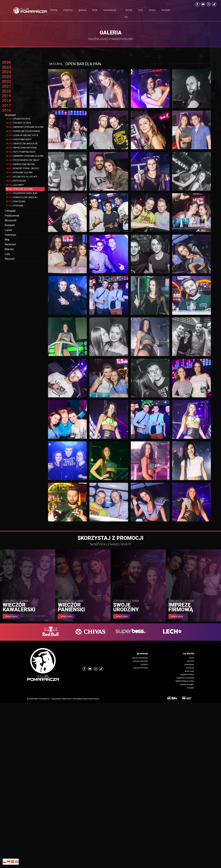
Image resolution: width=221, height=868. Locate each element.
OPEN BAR (15, 206)
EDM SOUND (16, 201)
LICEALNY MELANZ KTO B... (23, 135)
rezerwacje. (110, 10)
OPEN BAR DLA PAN (19, 173)
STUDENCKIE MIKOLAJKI (22, 193)
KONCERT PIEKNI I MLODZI (23, 168)
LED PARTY (15, 185)
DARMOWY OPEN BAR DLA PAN (25, 127)
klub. (95, 10)
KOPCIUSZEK (16, 181)
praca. (152, 10)
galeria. (83, 10)
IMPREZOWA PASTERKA (21, 148)
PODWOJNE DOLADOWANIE (23, 131)
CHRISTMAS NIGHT (19, 139)
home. (54, 10)
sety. (141, 10)
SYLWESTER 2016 (18, 119)
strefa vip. (128, 13)
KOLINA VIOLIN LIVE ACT (22, 177)
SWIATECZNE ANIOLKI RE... (22, 144)
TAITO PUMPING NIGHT (21, 152)
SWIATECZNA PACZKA (20, 164)
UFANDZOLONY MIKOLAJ (22, 197)
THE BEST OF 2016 (19, 123)
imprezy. (68, 10)
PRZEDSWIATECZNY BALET (23, 160)
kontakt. (166, 10)
